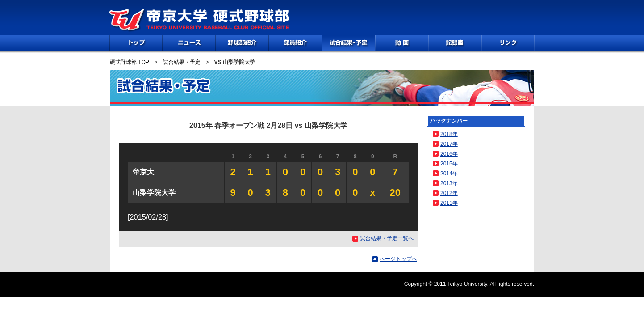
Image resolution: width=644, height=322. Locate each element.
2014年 (449, 174)
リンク (508, 43)
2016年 (449, 154)
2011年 (449, 203)
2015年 (449, 164)
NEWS (189, 43)
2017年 (449, 144)
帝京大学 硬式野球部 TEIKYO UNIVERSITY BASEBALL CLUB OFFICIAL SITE (199, 21)
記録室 (455, 43)
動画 (402, 43)
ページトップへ (398, 259)
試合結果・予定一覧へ (387, 238)
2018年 (449, 134)
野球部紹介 (242, 43)
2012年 (449, 193)
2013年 (449, 183)
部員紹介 (295, 43)
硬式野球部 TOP (130, 62)
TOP (136, 43)
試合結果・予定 (182, 62)
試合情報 (349, 43)
